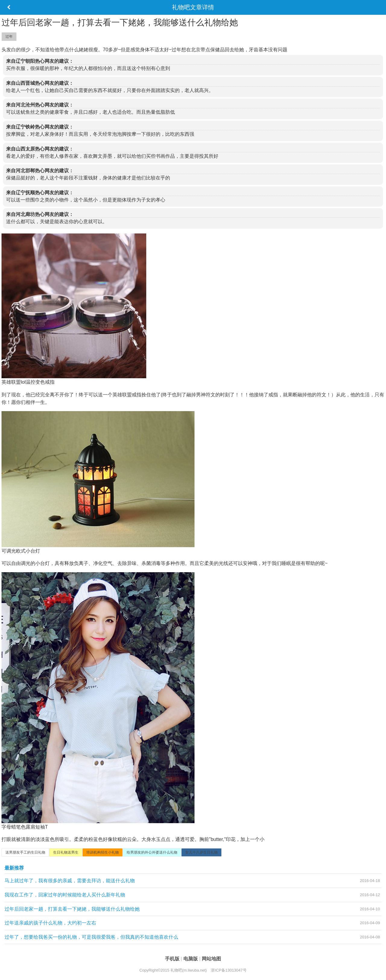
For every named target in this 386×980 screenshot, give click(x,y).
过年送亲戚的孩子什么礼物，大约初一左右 (50, 923)
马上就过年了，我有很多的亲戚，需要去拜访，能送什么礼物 (70, 881)
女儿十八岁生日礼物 (201, 852)
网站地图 (211, 959)
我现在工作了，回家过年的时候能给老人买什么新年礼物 (65, 895)
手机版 (173, 959)
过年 (9, 36)
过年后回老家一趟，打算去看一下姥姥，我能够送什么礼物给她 (72, 909)
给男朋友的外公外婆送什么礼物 (152, 852)
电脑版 (191, 959)
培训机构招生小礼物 (103, 852)
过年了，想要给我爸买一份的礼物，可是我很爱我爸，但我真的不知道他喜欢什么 (91, 937)
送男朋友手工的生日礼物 (25, 852)
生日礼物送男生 (66, 852)
